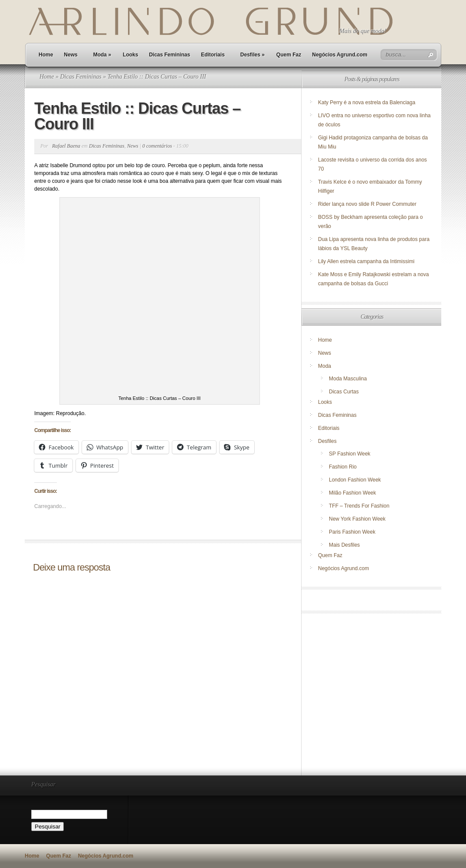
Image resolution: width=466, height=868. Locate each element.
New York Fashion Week (357, 519)
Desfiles (253, 55)
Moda (102, 55)
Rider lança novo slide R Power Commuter (367, 204)
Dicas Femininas (169, 55)
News (71, 55)
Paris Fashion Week (352, 532)
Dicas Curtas (344, 392)
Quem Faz (289, 55)
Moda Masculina (348, 379)
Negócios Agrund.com (340, 55)
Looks (130, 55)
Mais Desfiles (344, 545)
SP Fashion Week (350, 454)
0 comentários (157, 146)
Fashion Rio (343, 467)
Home (46, 55)
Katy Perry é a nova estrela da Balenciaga (367, 102)
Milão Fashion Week (353, 493)
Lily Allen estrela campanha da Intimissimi (366, 261)
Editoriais (213, 55)
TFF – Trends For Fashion (359, 506)
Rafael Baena (66, 146)
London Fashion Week (355, 480)
